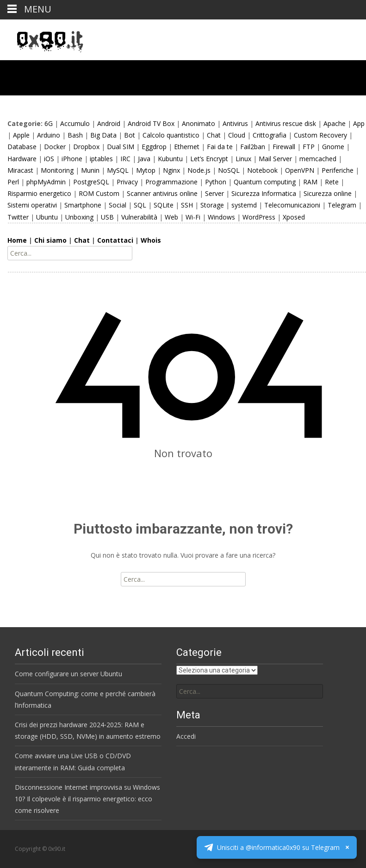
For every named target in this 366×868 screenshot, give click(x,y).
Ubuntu (47, 217)
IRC (125, 159)
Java (144, 159)
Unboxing (79, 217)
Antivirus (235, 123)
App (359, 123)
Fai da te (220, 147)
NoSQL (229, 170)
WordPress (259, 217)
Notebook (262, 170)
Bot (130, 135)
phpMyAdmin (46, 182)
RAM (310, 182)
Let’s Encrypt (209, 159)
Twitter (18, 217)
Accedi (186, 736)
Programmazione (171, 182)
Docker (55, 147)
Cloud (237, 135)
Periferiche (338, 170)
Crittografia (270, 135)
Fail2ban (253, 147)
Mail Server (275, 159)
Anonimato (199, 123)
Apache (335, 123)
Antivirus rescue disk (286, 123)
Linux (243, 159)
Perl (13, 182)
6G (49, 123)
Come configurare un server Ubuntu (68, 674)
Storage (212, 205)
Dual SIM (121, 147)
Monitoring (57, 170)
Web (171, 217)
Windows (221, 217)
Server (214, 193)
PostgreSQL (91, 182)
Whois (151, 240)
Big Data (103, 135)
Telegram (342, 205)
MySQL (118, 170)
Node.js (199, 170)
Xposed (294, 217)
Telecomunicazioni (292, 205)
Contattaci (115, 240)
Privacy (127, 182)
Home (17, 240)
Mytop (146, 170)
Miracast (20, 170)
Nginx (171, 170)
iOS (49, 159)
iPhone (72, 159)
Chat (214, 135)
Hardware (22, 159)
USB (107, 217)
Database (22, 147)
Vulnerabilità (139, 217)
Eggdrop (154, 147)
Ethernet (187, 147)
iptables (101, 159)
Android (109, 123)
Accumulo (75, 123)
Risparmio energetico (39, 193)
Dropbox (86, 147)
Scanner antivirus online (162, 193)
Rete (332, 182)
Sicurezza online (328, 193)
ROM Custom (99, 193)
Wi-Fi (193, 217)
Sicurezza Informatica (264, 193)
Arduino (49, 135)
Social (118, 205)
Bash (75, 135)
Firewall (284, 147)
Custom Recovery (320, 135)
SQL (140, 205)
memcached (318, 159)
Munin (90, 170)
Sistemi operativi (32, 205)
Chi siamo (50, 240)
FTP (309, 147)
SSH (187, 205)
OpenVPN (300, 170)
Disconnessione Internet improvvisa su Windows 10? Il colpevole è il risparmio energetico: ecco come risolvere (87, 799)
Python (216, 182)
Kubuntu (170, 159)
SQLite (164, 205)
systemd (244, 205)
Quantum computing (265, 182)
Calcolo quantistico (171, 135)
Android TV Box (151, 123)
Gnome (333, 147)
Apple (21, 135)
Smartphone (83, 205)
